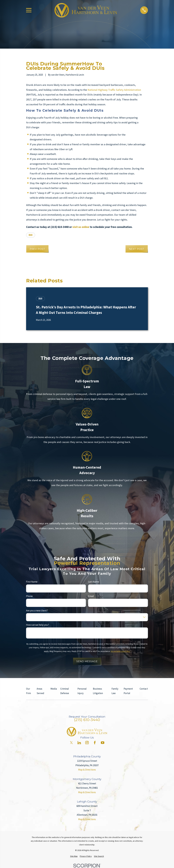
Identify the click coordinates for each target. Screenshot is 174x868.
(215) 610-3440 (87, 720)
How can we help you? (37, 625)
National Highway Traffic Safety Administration (114, 90)
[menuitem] (74, 856)
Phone (29, 596)
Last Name (94, 582)
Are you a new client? (37, 610)
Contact (144, 689)
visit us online (81, 227)
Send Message (87, 661)
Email (91, 596)
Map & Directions (87, 770)
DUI (31, 235)
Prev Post (37, 249)
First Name (32, 582)
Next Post (137, 249)
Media (54, 689)
